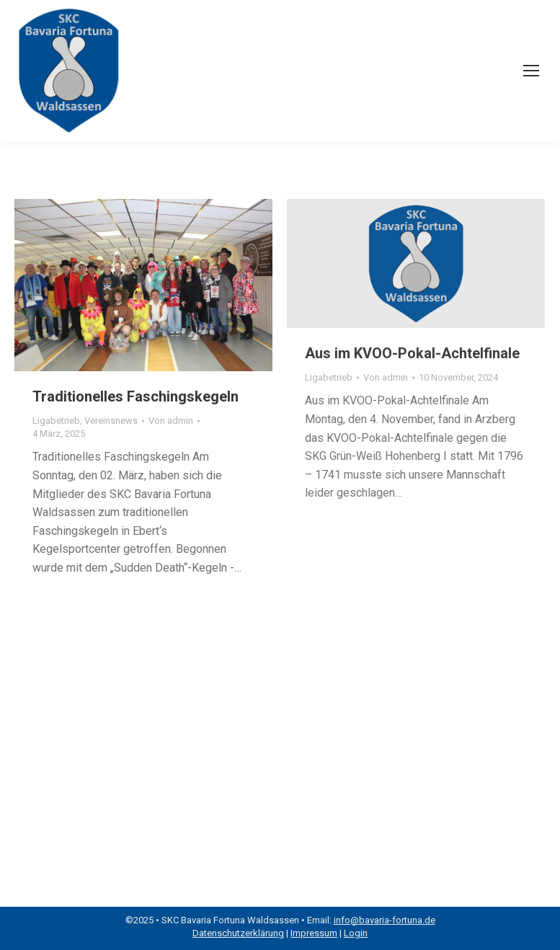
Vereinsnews (111, 421)
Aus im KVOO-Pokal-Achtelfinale (412, 353)
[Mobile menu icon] (531, 71)
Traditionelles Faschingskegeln (135, 396)
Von (171, 421)
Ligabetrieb (56, 421)
